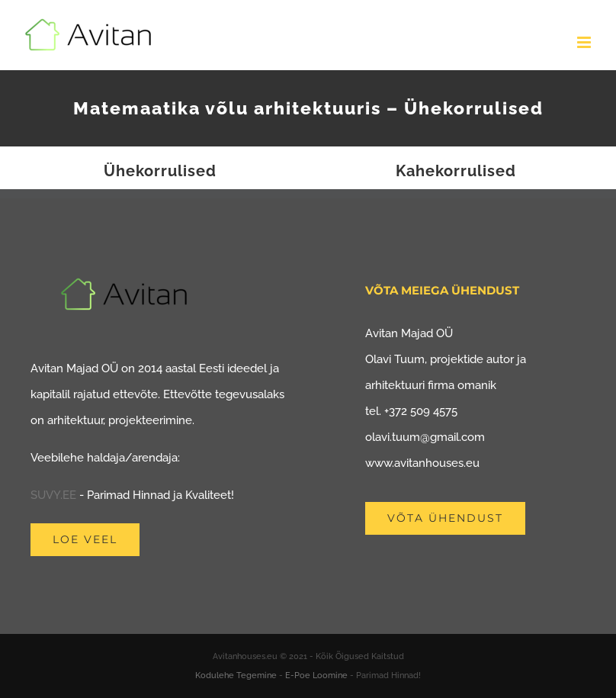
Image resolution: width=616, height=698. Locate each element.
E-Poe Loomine (316, 675)
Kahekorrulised (456, 171)
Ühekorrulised (160, 171)
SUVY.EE (53, 495)
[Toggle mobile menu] (585, 42)
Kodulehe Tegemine (236, 675)
